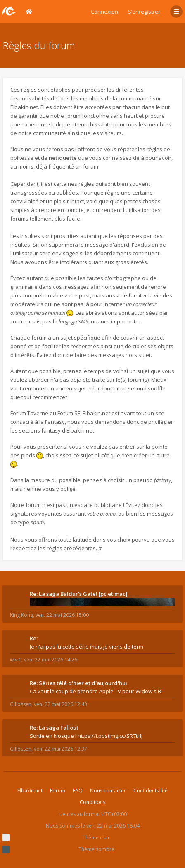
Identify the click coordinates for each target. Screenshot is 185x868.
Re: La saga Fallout (54, 728)
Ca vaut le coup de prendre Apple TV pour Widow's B (95, 691)
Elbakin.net (30, 791)
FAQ (78, 791)
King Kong (21, 615)
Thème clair (96, 838)
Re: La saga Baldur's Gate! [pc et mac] (79, 594)
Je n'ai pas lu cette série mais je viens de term (87, 647)
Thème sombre (96, 849)
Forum (58, 791)
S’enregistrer (144, 12)
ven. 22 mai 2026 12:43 (60, 704)
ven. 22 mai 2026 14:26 (51, 660)
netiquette (63, 158)
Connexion (104, 12)
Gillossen (21, 704)
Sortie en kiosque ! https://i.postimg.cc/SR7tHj (86, 736)
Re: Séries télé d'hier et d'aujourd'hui (78, 683)
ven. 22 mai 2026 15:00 (62, 615)
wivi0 (16, 660)
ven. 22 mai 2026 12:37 (60, 749)
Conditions (92, 802)
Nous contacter (108, 791)
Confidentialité (151, 791)
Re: (34, 638)
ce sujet (83, 455)
